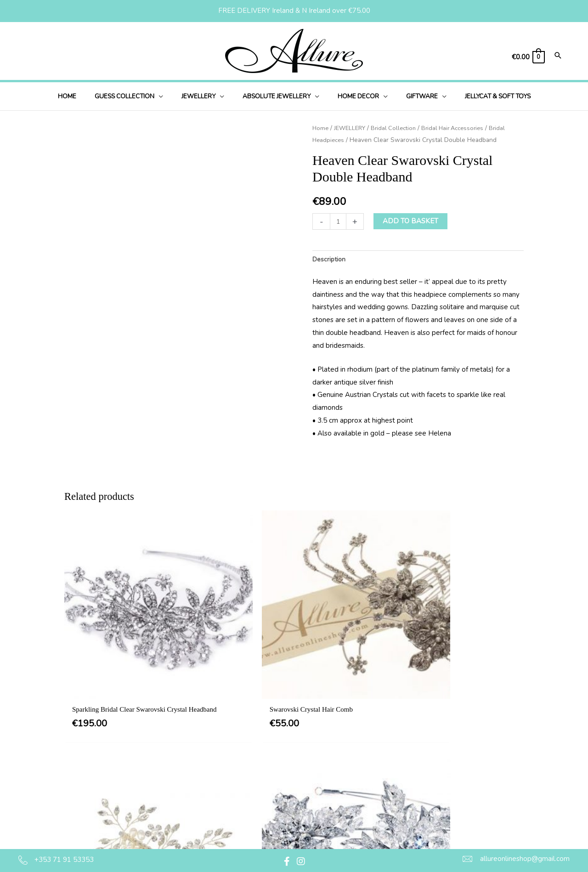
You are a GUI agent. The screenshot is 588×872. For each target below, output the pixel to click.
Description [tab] (330, 260)
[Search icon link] (558, 56)
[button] (171, 96)
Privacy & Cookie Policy (306, 772)
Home (321, 128)
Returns (281, 810)
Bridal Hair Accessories (462, 128)
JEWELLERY (352, 128)
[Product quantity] (339, 221)
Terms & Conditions (300, 753)
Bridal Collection (399, 128)
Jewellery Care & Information (314, 828)
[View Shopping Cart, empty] (528, 57)
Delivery (282, 791)
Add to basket (412, 221)
